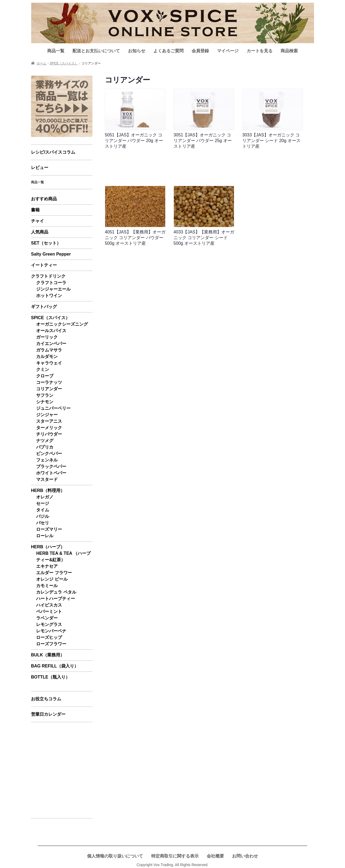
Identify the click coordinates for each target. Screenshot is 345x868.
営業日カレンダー (48, 714)
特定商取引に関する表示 (175, 856)
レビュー (40, 168)
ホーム (42, 63)
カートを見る (260, 51)
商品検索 (289, 51)
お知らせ (137, 51)
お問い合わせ (245, 856)
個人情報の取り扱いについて (115, 856)
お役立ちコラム (46, 699)
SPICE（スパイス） (64, 63)
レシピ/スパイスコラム (53, 152)
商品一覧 (56, 51)
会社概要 (215, 856)
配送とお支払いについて (96, 51)
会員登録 (200, 51)
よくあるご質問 (168, 51)
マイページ (228, 51)
